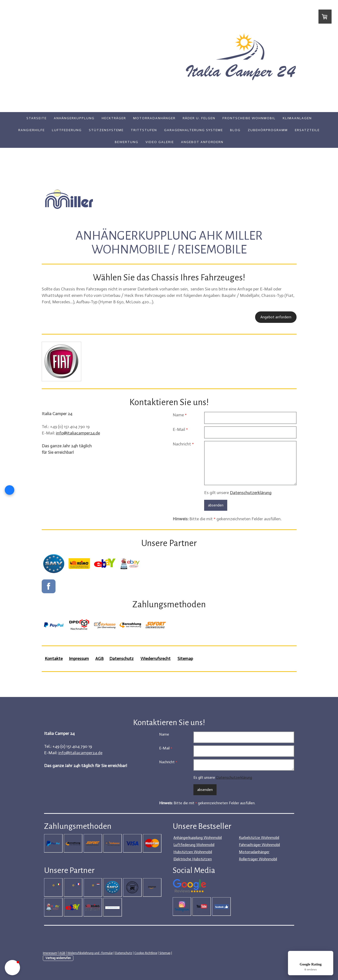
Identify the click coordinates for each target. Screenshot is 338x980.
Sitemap (165, 953)
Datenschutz (124, 953)
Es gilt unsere (238, 493)
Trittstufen (144, 130)
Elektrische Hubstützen (193, 859)
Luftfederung (67, 130)
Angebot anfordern (202, 142)
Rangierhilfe (32, 130)
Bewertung (127, 142)
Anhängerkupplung (74, 118)
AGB (62, 953)
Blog (235, 130)
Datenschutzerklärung (251, 493)
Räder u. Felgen (199, 118)
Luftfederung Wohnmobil (194, 845)
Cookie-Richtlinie (146, 953)
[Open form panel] (10, 490)
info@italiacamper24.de (78, 433)
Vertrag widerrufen (58, 958)
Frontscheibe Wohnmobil (249, 118)
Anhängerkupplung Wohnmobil (198, 838)
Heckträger (114, 118)
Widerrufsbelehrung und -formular (90, 953)
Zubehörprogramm (268, 130)
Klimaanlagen (297, 118)
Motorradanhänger (154, 118)
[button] (12, 968)
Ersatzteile (307, 130)
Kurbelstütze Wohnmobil (259, 838)
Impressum (50, 953)
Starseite (37, 118)
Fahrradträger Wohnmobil (259, 845)
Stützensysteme (106, 130)
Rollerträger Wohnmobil (258, 859)
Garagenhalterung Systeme (194, 130)
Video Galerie (160, 142)
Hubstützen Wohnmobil (193, 852)
